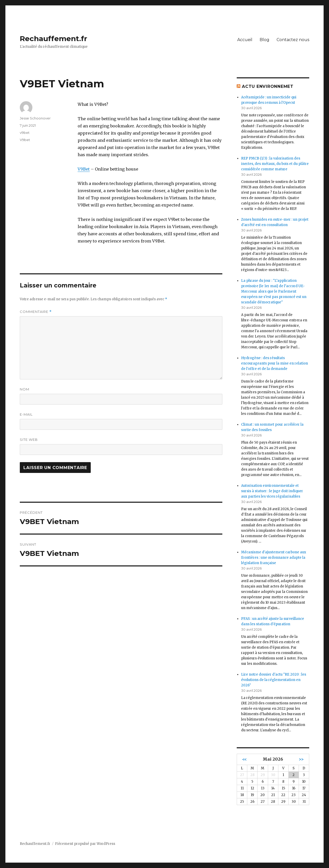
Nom (25, 389)
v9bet (25, 133)
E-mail (26, 414)
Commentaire (36, 312)
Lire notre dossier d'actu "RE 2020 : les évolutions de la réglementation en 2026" (274, 680)
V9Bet (84, 169)
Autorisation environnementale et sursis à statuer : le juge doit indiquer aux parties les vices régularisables (272, 491)
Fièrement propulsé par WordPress (85, 844)
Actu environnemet (268, 86)
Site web (29, 440)
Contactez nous (293, 40)
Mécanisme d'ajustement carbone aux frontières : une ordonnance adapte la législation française (274, 558)
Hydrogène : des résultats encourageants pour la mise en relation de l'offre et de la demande (275, 363)
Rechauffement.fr (53, 39)
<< (244, 759)
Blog (264, 40)
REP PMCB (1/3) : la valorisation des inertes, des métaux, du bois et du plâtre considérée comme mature (275, 164)
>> (301, 759)
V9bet (25, 140)
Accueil (245, 40)
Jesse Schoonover (35, 118)
